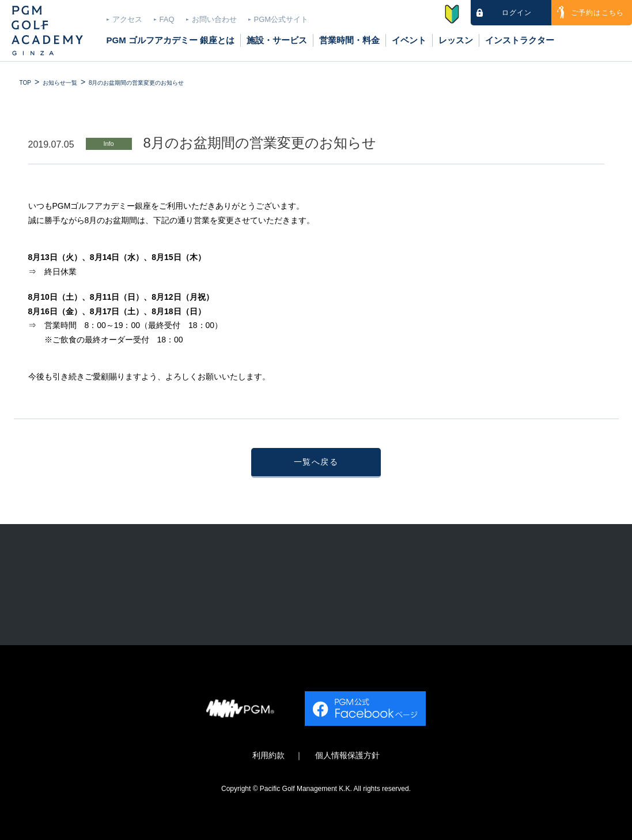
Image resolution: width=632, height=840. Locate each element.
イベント (409, 40)
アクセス (127, 19)
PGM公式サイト (281, 19)
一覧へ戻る (316, 462)
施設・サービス (277, 40)
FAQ (167, 19)
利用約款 (268, 756)
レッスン (456, 40)
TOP (25, 83)
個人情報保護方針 (347, 756)
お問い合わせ (214, 19)
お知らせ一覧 (60, 83)
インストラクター (520, 40)
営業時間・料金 (349, 40)
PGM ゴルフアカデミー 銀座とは (171, 40)
